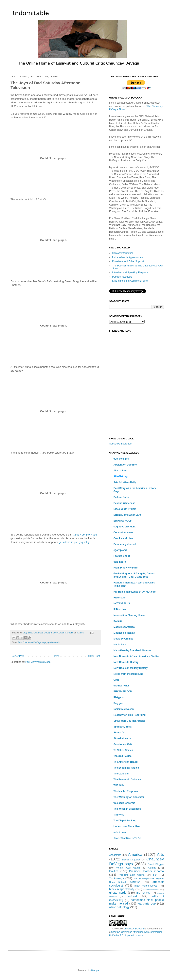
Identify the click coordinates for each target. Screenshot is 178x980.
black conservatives (146, 886)
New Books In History (126, 662)
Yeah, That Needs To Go (127, 838)
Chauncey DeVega (134, 929)
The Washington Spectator (129, 797)
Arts (20, 642)
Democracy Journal (125, 544)
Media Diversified (123, 639)
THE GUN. (119, 785)
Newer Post (18, 656)
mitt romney (143, 893)
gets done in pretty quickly (74, 542)
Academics (115, 855)
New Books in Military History (131, 668)
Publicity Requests (122, 277)
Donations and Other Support (128, 261)
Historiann (119, 598)
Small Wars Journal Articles (129, 721)
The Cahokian (121, 774)
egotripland (120, 550)
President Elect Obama (131, 875)
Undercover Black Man (127, 826)
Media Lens (120, 645)
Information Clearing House (129, 615)
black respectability (122, 889)
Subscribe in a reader (121, 444)
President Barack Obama (146, 871)
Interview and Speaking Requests (130, 273)
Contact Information (123, 253)
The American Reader (126, 762)
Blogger (95, 970)
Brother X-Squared (131, 860)
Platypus (119, 697)
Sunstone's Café (123, 744)
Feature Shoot (122, 556)
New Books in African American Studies (136, 656)
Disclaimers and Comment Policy (130, 281)
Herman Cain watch (128, 868)
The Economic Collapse (127, 780)
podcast (132, 896)
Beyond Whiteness (124, 503)
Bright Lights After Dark (127, 515)
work (117, 929)
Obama (152, 868)
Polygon (118, 703)
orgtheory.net (121, 686)
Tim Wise (119, 815)
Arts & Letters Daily (125, 482)
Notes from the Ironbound (128, 674)
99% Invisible (121, 459)
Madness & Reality (124, 633)
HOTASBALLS (122, 603)
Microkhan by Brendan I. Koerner (133, 650)
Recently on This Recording (130, 715)
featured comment (151, 889)
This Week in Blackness (127, 809)
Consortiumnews (123, 532)
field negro (120, 562)
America (135, 854)
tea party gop (147, 904)
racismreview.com (124, 709)
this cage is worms (124, 803)
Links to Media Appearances (128, 257)
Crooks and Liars (123, 538)
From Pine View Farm (126, 568)
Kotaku (118, 621)
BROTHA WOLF (123, 521)
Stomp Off (119, 733)
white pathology (119, 907)
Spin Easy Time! (123, 727)
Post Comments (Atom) (38, 662)
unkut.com (120, 832)
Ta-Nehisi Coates (123, 750)
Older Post (94, 656)
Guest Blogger (156, 864)
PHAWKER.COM (123, 692)
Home (56, 656)
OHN (116, 680)
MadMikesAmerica (124, 627)
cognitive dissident (124, 527)
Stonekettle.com (123, 738)
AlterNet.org (120, 476)
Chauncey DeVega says (34, 642)
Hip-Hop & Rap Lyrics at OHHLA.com (135, 592)
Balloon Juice (121, 497)
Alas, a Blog (120, 471)
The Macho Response (126, 791)
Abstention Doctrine (125, 465)
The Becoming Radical (127, 768)
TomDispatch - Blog (125, 821)
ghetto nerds (54, 642)
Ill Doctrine (120, 609)
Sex (155, 875)
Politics (114, 871)
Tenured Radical (123, 756)
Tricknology (117, 878)
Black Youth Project (125, 509)
